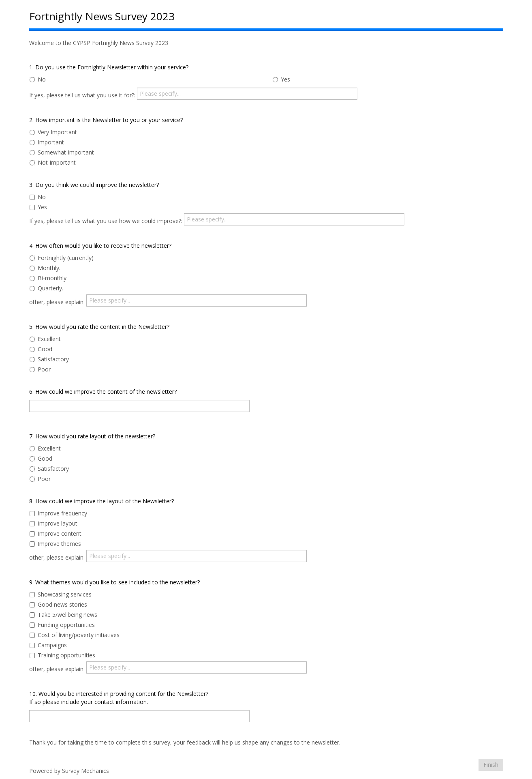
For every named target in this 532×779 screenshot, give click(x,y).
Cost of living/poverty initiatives (75, 635)
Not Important (53, 162)
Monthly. (45, 268)
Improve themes (55, 544)
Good (41, 349)
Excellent (45, 339)
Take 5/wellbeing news (63, 615)
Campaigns (48, 645)
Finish (491, 765)
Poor (40, 369)
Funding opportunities (62, 625)
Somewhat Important (62, 152)
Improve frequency (58, 513)
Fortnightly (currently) (62, 258)
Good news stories (58, 604)
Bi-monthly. (49, 278)
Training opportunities (62, 655)
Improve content (56, 533)
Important (47, 142)
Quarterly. (46, 288)
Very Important (53, 132)
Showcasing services (61, 594)
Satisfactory (49, 359)
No (38, 79)
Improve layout (53, 523)
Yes (281, 79)
